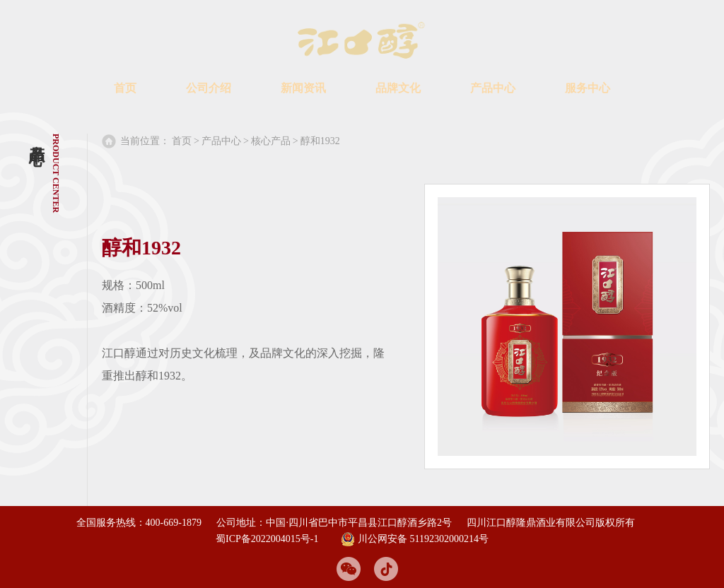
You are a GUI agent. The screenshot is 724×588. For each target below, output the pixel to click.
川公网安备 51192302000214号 (415, 538)
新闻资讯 (303, 88)
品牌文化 (398, 88)
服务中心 (588, 88)
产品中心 (493, 88)
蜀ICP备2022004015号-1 (267, 537)
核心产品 (271, 141)
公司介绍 (209, 88)
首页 (125, 88)
